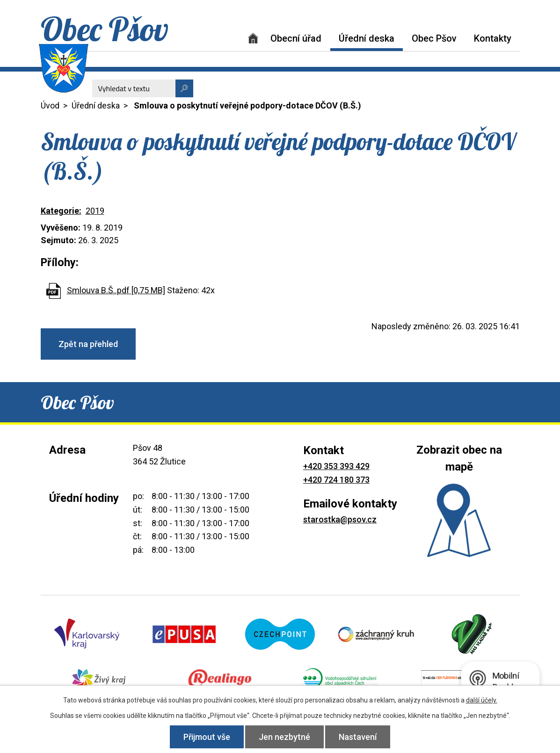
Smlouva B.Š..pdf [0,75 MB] (116, 290)
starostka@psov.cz (340, 519)
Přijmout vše (207, 737)
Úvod (253, 38)
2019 (95, 211)
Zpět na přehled (88, 344)
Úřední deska (367, 38)
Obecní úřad (296, 38)
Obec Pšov (434, 38)
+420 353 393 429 (336, 466)
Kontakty (493, 38)
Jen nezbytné (284, 737)
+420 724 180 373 (336, 480)
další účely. (482, 700)
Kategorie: (61, 211)
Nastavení (358, 737)
